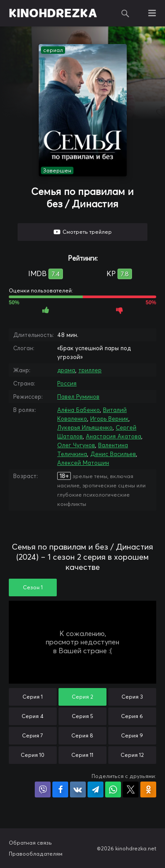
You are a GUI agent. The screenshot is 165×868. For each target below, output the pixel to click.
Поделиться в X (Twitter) (131, 789)
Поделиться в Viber (43, 789)
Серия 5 (82, 716)
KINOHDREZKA (53, 13)
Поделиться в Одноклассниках (148, 789)
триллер (90, 370)
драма (66, 370)
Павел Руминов (78, 397)
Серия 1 (33, 697)
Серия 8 (82, 735)
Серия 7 (33, 735)
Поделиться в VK (78, 789)
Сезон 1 (33, 587)
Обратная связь (30, 843)
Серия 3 (132, 697)
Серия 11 (82, 755)
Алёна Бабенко (79, 410)
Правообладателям (36, 854)
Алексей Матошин (83, 463)
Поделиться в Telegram (95, 789)
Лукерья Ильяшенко (85, 427)
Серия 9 (132, 735)
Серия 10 (33, 755)
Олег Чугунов (76, 445)
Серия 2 (82, 697)
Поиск (125, 13)
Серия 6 (132, 716)
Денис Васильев (113, 454)
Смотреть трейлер (87, 232)
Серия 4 (33, 716)
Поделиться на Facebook (60, 789)
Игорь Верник (109, 419)
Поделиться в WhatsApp (113, 789)
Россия (67, 383)
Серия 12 (132, 755)
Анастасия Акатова (114, 436)
